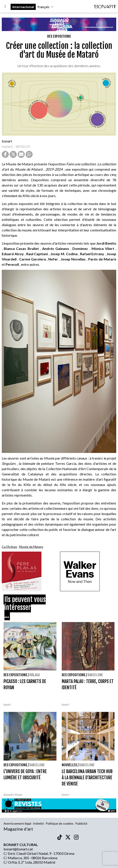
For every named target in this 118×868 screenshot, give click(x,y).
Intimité (38, 823)
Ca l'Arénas (9, 547)
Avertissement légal (17, 823)
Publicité (81, 823)
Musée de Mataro (31, 547)
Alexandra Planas (13, 795)
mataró (7, 146)
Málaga (35, 675)
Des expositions (59, 36)
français (46, 7)
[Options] (5, 7)
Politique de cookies (60, 823)
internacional (23, 7)
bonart (7, 141)
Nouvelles (69, 765)
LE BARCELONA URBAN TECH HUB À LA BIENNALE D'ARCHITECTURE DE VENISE (87, 778)
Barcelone (95, 675)
